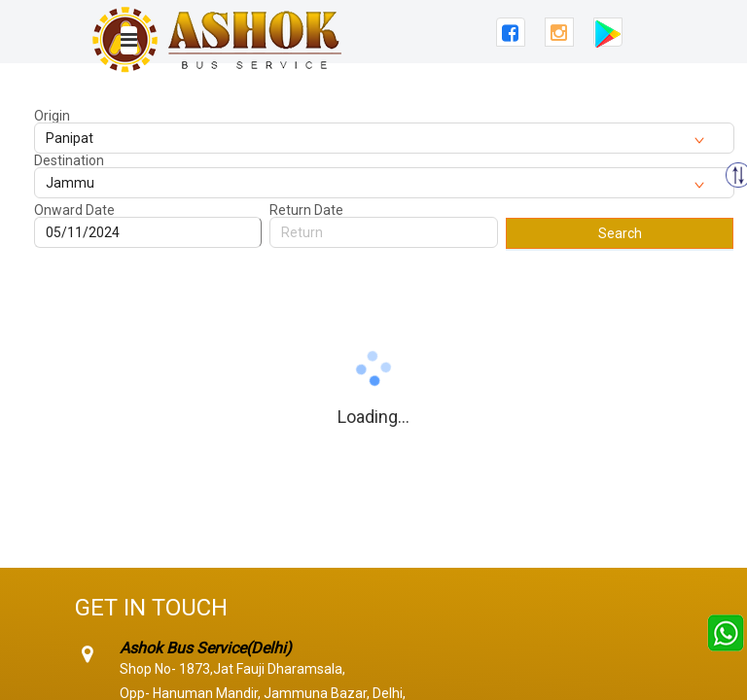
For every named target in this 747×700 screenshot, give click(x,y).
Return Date (306, 210)
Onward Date (74, 210)
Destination (69, 160)
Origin (52, 116)
